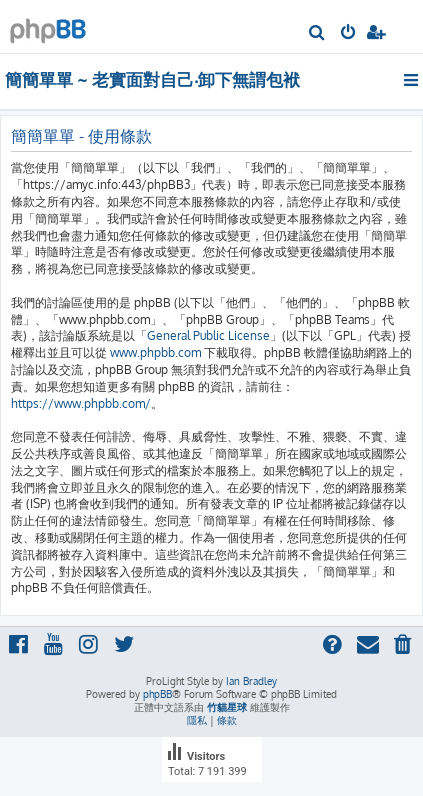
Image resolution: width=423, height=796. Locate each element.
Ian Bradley (251, 681)
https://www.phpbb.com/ (81, 403)
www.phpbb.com (155, 352)
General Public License (208, 335)
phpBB (157, 694)
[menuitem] (317, 34)
